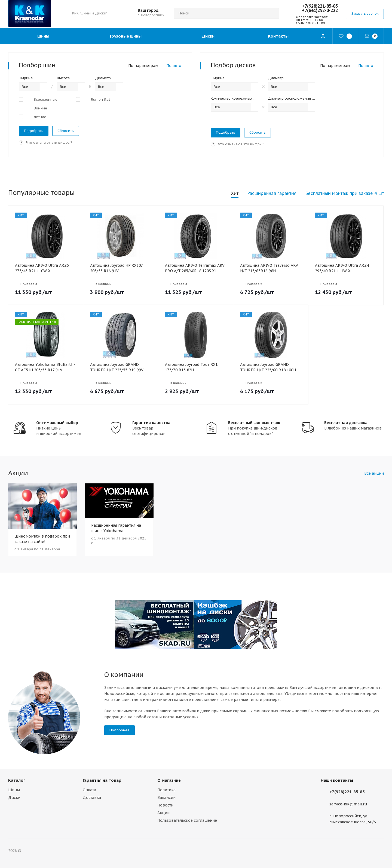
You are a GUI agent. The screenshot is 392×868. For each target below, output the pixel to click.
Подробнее (120, 730)
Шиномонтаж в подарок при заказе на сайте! (42, 539)
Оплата (89, 790)
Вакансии (166, 798)
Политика (166, 790)
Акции (163, 813)
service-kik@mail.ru (348, 804)
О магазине (169, 780)
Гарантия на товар (102, 780)
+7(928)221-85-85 (320, 6)
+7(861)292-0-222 (320, 10)
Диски (14, 798)
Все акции (374, 473)
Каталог (17, 780)
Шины (14, 790)
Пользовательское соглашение (187, 820)
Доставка (92, 798)
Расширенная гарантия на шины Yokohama (116, 528)
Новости (165, 805)
